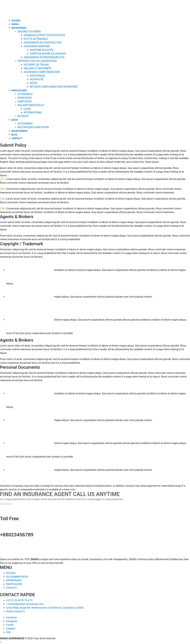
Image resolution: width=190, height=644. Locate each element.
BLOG (14, 135)
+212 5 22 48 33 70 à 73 (19, 600)
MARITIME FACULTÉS (42, 50)
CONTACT (17, 138)
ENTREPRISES (19, 28)
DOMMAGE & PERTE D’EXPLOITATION (44, 35)
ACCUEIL (16, 21)
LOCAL (28, 109)
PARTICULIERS (19, 90)
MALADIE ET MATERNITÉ (38, 68)
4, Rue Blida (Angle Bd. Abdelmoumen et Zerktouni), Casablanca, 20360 (45, 608)
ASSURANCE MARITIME (37, 46)
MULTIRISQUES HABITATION (33, 127)
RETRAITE (23, 116)
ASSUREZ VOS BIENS (29, 32)
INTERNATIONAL (33, 112)
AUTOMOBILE (25, 94)
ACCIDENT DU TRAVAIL (36, 65)
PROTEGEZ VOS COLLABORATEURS (37, 61)
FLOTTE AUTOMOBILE (36, 39)
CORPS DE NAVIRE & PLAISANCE (48, 54)
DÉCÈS (34, 83)
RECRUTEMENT (20, 131)
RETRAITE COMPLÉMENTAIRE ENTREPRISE (54, 87)
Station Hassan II (15, 611)
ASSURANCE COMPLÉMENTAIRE (42, 72)
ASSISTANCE (25, 98)
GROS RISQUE (37, 76)
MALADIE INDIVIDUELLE (31, 105)
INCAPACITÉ (37, 79)
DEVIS (15, 120)
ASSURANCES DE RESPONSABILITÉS (44, 57)
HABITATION (25, 101)
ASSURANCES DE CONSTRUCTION (43, 43)
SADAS (15, 24)
